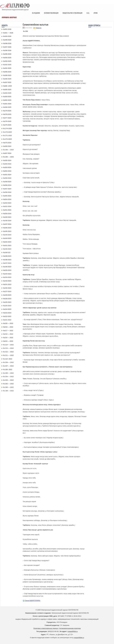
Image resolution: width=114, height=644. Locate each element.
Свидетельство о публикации (72, 13)
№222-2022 (7, 316)
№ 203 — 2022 (8, 380)
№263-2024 (7, 167)
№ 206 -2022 (8, 369)
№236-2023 (7, 267)
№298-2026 (7, 43)
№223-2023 (7, 313)
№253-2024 (7, 203)
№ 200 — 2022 (8, 387)
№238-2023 (7, 260)
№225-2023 (7, 306)
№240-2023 (7, 249)
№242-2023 (7, 242)
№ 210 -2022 (8, 359)
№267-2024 (7, 153)
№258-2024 (7, 185)
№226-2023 (7, 302)
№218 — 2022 (8, 334)
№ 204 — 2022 (8, 377)
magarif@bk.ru (72, 631)
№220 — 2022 (8, 323)
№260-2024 (7, 178)
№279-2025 (7, 111)
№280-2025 (7, 107)
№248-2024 (7, 221)
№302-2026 (7, 29)
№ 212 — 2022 (8, 352)
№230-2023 (7, 288)
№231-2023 (7, 284)
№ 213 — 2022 (8, 348)
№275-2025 (7, 125)
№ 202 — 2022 (8, 384)
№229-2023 (7, 295)
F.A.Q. (88, 13)
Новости (38, 28)
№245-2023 (7, 231)
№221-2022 (7, 320)
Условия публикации (51, 13)
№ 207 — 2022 (8, 366)
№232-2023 (7, 281)
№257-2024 (7, 189)
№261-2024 (7, 175)
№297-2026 (7, 47)
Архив (96, 13)
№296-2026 (7, 51)
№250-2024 (7, 214)
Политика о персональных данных (46, 628)
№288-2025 (7, 79)
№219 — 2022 (8, 327)
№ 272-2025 (7, 139)
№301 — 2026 (8, 33)
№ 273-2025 (7, 132)
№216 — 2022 (8, 338)
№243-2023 (7, 238)
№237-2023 (7, 263)
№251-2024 (7, 210)
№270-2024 (7, 143)
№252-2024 (7, 206)
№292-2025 (7, 65)
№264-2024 (7, 164)
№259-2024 (7, 182)
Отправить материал (9, 17)
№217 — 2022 (8, 331)
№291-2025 (7, 68)
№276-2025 (7, 121)
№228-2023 (7, 299)
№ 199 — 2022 (8, 391)
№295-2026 (7, 54)
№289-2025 (7, 75)
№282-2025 (7, 100)
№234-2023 (7, 274)
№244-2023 (7, 235)
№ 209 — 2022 (8, 362)
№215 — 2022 (8, 341)
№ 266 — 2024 (8, 157)
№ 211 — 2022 (8, 355)
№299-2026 (7, 40)
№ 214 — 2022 (8, 345)
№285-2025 (7, 89)
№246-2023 (7, 228)
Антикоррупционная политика (70, 628)
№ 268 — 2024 (8, 150)
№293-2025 (7, 61)
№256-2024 (7, 192)
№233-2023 (7, 277)
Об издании (36, 13)
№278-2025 (7, 114)
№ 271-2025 (7, 136)
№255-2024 (7, 196)
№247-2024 (7, 224)
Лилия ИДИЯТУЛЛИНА (33, 601)
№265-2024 (7, 160)
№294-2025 (7, 58)
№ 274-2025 (7, 128)
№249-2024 (7, 217)
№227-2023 (7, 292)
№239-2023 (7, 256)
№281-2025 (7, 104)
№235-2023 (7, 270)
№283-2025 (7, 97)
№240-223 (7, 253)
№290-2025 (7, 72)
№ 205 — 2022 (8, 373)
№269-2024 (7, 146)
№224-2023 (7, 309)
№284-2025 (7, 93)
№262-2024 (7, 171)
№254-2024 (7, 199)
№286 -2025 (7, 86)
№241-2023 (7, 245)
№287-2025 (7, 82)
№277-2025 (7, 118)
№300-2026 (7, 36)
